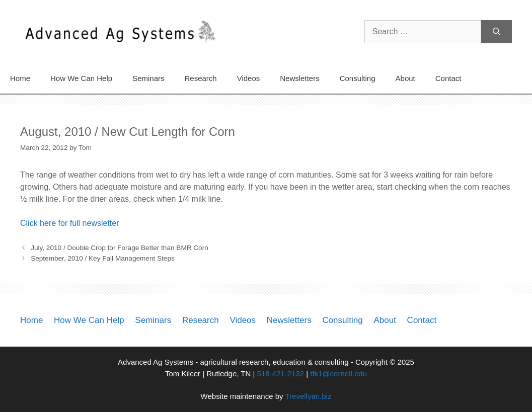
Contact (448, 78)
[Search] (497, 32)
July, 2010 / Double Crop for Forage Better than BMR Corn (120, 248)
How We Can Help (81, 78)
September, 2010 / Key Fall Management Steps (103, 258)
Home (20, 78)
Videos (249, 78)
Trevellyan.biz (308, 396)
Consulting (358, 78)
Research (200, 78)
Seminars (148, 78)
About (405, 78)
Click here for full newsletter (70, 223)
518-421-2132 (281, 374)
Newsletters (299, 78)
